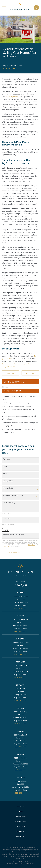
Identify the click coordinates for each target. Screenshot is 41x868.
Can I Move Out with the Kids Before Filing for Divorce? (19, 398)
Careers (20, 811)
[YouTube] (26, 585)
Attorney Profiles (20, 816)
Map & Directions (20, 605)
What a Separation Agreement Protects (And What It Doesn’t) (19, 417)
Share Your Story (9, 503)
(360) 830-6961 (20, 793)
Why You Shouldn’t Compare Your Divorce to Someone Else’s (19, 431)
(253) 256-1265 (20, 770)
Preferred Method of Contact (13, 495)
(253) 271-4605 (20, 700)
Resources (20, 831)
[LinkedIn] (19, 585)
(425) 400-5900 (20, 724)
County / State (8, 481)
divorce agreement (12, 96)
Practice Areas (20, 821)
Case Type (7, 518)
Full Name (7, 459)
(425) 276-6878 (20, 631)
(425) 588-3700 (20, 654)
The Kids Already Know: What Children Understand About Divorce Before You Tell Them (18, 409)
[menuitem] (10, 864)
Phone (5, 466)
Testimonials (20, 826)
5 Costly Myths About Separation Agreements (19, 403)
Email (5, 474)
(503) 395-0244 (20, 677)
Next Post (30, 373)
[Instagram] (22, 585)
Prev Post (11, 373)
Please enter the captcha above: (14, 534)
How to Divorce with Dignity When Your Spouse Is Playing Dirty (20, 424)
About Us (20, 806)
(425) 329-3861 (20, 608)
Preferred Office (9, 488)
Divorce (5, 387)
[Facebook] (15, 585)
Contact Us (20, 836)
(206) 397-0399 (20, 747)
